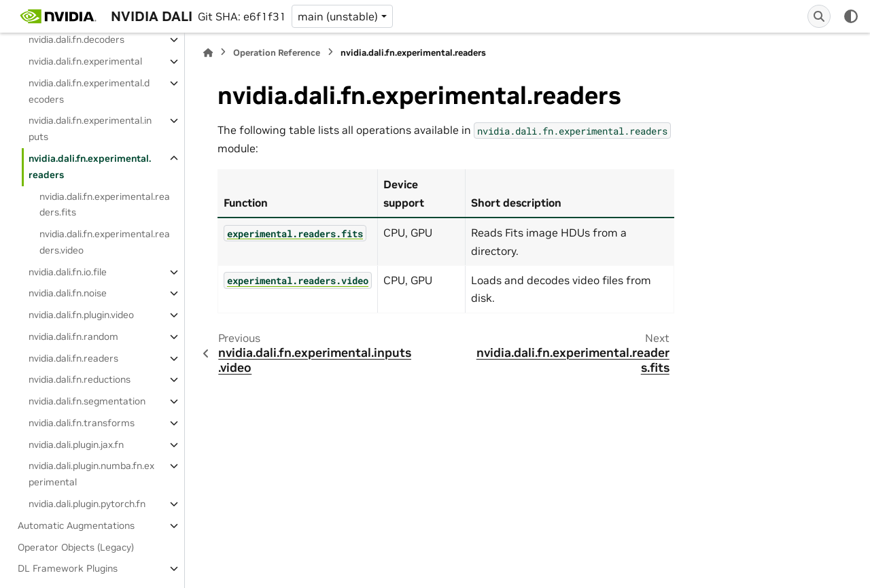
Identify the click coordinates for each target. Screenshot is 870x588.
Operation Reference (277, 53)
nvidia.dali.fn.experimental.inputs (90, 128)
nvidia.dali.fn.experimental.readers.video (105, 242)
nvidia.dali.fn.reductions (80, 379)
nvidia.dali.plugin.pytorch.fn (87, 504)
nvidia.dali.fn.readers (73, 358)
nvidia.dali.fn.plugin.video (81, 315)
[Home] (208, 53)
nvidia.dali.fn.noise (68, 293)
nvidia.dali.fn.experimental (85, 61)
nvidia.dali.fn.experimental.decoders (89, 91)
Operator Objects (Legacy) (76, 547)
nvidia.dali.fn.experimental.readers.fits (105, 205)
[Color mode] (851, 16)
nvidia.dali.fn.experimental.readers (90, 167)
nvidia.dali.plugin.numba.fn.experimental (91, 474)
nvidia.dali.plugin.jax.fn (76, 445)
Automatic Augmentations (76, 525)
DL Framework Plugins (68, 568)
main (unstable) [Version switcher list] (338, 16)
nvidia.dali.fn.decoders (76, 39)
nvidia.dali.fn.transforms (82, 423)
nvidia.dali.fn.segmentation (87, 401)
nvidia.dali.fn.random (73, 336)
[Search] (819, 16)
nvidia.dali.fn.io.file (68, 272)
